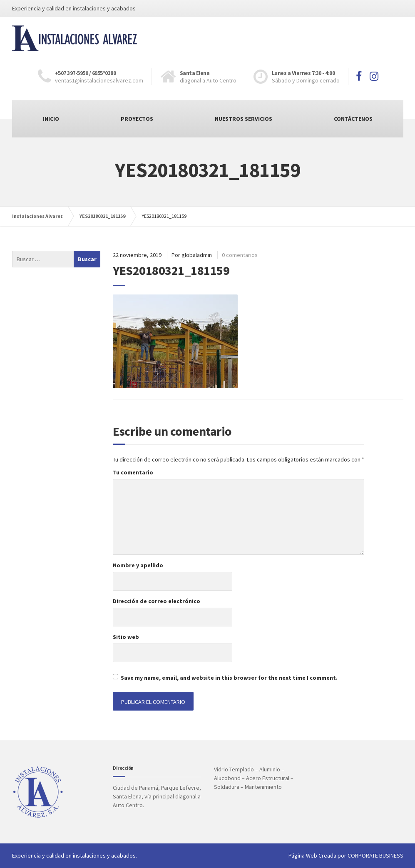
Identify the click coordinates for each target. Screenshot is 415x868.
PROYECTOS (137, 119)
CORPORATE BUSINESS (375, 856)
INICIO (51, 119)
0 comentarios (240, 255)
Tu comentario (133, 472)
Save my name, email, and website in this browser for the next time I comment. (229, 678)
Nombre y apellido (138, 565)
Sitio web (126, 637)
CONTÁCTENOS (353, 119)
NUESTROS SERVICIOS (244, 119)
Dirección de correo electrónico (157, 601)
